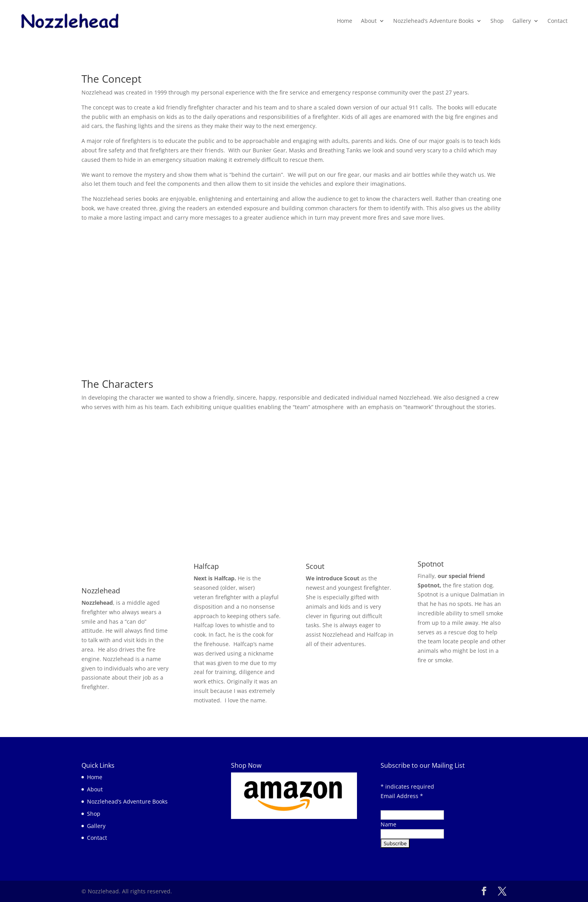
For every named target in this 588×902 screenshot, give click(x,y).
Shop (497, 21)
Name (388, 824)
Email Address (402, 796)
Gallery (522, 21)
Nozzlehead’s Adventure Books (434, 21)
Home (345, 21)
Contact (557, 21)
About (369, 21)
